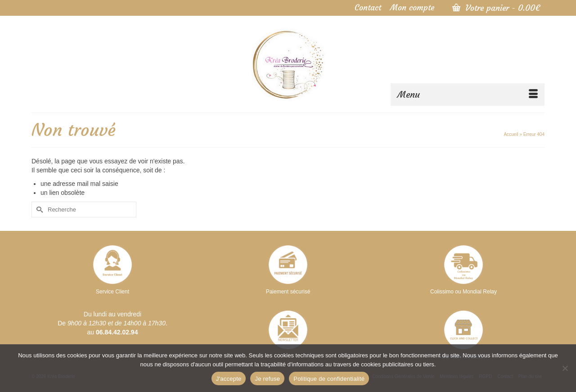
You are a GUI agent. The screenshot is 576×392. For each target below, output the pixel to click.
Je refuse (267, 379)
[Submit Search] (38, 210)
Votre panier (496, 8)
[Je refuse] (565, 368)
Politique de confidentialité (329, 379)
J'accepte (229, 379)
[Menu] (468, 95)
